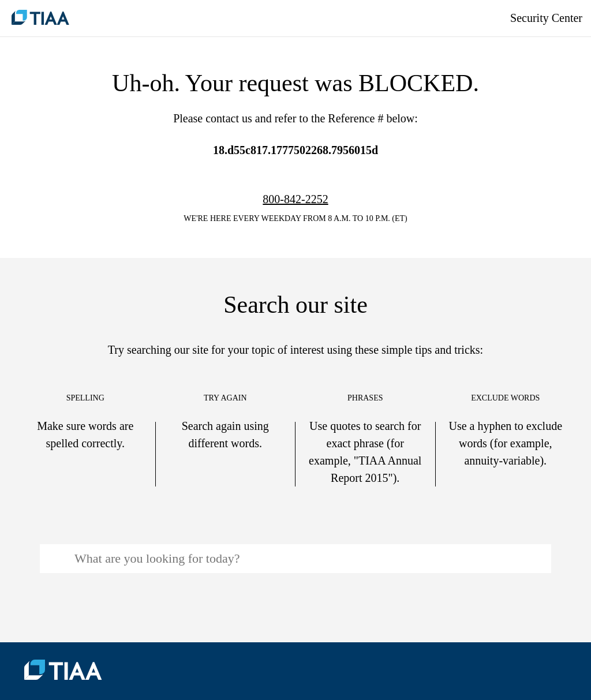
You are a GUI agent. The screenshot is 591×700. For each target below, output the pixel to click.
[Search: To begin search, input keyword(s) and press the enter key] (295, 559)
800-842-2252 (295, 199)
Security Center (546, 18)
